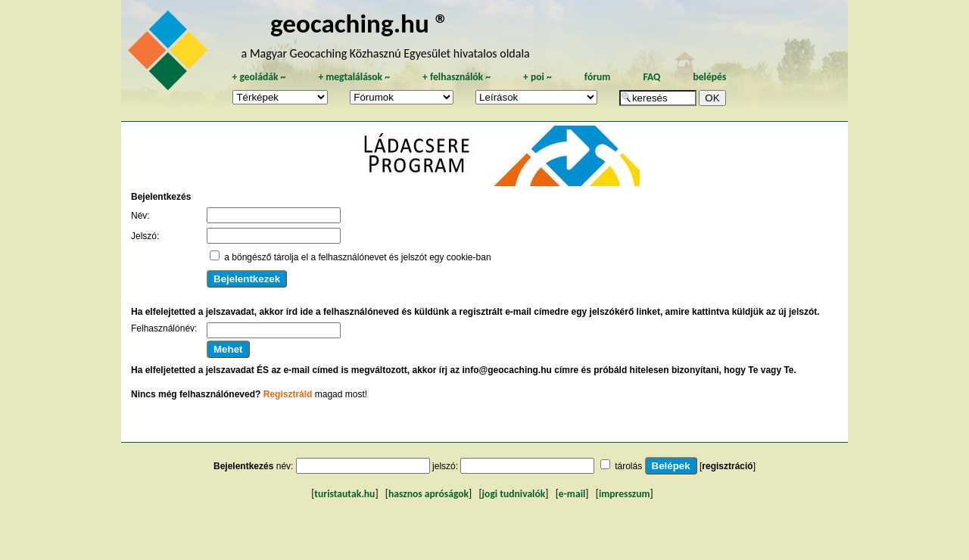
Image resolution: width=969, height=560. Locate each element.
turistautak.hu (344, 494)
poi (537, 77)
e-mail (572, 494)
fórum (598, 77)
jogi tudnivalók (514, 494)
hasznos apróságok (428, 494)
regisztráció (727, 466)
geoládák (259, 77)
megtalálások (354, 77)
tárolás (628, 466)
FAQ (651, 77)
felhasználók (456, 77)
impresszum (625, 494)
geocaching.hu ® (360, 23)
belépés (709, 77)
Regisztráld (288, 394)
